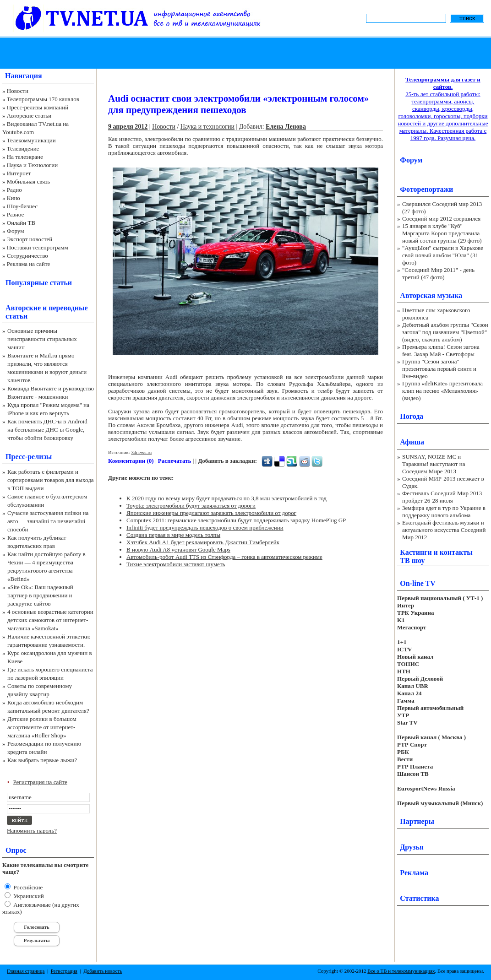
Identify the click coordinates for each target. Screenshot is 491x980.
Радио (14, 190)
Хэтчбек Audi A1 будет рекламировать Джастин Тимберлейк (203, 542)
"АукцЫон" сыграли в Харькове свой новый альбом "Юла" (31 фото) (443, 255)
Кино (14, 198)
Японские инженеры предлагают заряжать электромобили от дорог (211, 513)
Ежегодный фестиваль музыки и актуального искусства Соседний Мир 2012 (444, 530)
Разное (16, 214)
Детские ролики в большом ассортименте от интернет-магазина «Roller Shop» (42, 727)
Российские (27, 887)
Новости (18, 91)
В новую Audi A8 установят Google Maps (178, 550)
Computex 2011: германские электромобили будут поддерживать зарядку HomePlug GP (236, 520)
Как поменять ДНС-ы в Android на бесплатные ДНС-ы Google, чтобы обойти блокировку (47, 430)
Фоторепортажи (426, 189)
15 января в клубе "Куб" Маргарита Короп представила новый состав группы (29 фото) (442, 233)
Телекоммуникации (31, 140)
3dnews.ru (141, 452)
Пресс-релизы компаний (38, 107)
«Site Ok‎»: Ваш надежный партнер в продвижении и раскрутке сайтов (40, 595)
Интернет (19, 173)
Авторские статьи (29, 116)
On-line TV (418, 583)
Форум (16, 231)
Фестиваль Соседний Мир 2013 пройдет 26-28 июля (442, 497)
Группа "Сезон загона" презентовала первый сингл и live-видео (439, 369)
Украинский (28, 896)
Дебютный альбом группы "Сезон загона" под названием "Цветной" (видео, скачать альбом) (445, 332)
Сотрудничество (27, 256)
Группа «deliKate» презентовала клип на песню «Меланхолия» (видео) (442, 391)
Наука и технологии (207, 127)
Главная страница (26, 971)
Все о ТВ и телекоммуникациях (401, 971)
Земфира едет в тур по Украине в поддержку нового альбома (444, 512)
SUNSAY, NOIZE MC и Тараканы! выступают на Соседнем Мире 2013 (434, 464)
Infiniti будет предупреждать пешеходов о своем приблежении (205, 528)
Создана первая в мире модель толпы (173, 535)
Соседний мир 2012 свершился (441, 219)
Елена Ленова (286, 127)
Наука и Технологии (32, 165)
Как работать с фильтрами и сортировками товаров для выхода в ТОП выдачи (51, 480)
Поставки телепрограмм (38, 247)
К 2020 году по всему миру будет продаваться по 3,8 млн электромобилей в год (226, 498)
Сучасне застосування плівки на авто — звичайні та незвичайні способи (48, 521)
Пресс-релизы (29, 457)
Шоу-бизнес (22, 206)
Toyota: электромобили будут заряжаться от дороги (191, 506)
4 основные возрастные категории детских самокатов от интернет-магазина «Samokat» (50, 620)
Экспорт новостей (30, 239)
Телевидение (23, 149)
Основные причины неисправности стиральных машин (42, 339)
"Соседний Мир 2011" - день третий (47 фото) (438, 273)
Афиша (412, 442)
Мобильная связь (28, 181)
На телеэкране (25, 157)
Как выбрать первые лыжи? (42, 760)
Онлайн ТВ (21, 223)
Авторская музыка (431, 295)
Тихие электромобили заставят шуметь (176, 564)
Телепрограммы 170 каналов (43, 99)
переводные (68, 308)
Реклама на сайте (29, 264)
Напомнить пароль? (32, 831)
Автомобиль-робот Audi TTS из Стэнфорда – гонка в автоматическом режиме (224, 557)
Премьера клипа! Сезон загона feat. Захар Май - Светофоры (441, 350)
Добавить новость (103, 971)
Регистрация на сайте (40, 782)
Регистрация (64, 971)
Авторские (23, 308)
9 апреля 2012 (128, 127)
